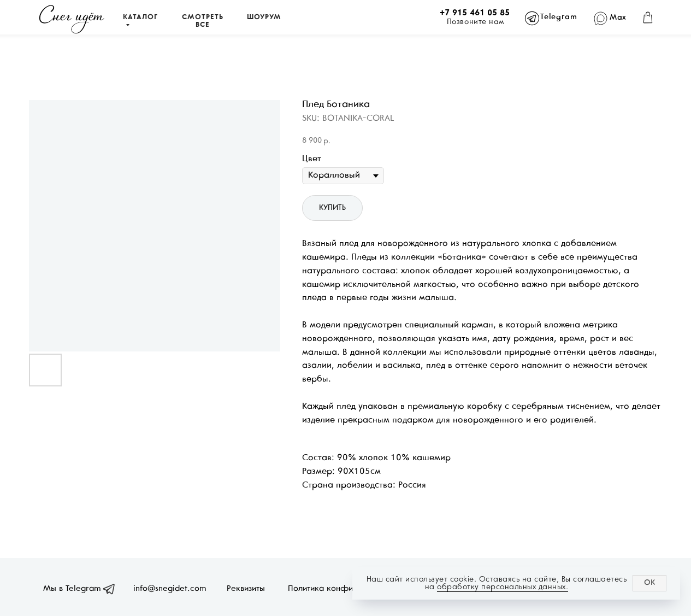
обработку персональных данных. (503, 587)
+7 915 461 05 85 (475, 13)
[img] (72, 19)
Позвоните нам (476, 22)
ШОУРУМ (264, 17)
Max (618, 18)
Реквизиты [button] (246, 589)
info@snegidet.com (170, 589)
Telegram (559, 17)
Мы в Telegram (72, 589)
